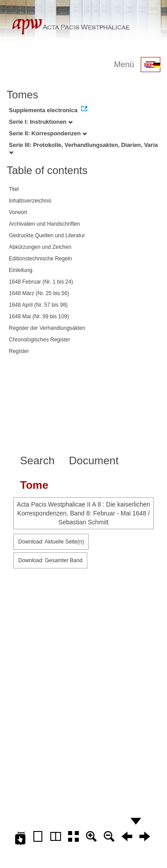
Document (94, 460)
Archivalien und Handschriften (44, 224)
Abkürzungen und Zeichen (40, 247)
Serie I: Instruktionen (41, 122)
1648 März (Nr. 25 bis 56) (39, 293)
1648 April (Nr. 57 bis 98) (38, 305)
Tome (34, 485)
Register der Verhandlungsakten (47, 328)
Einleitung (21, 270)
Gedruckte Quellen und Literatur (47, 235)
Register (19, 351)
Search (37, 460)
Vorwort (18, 212)
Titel (14, 189)
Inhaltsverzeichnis (30, 201)
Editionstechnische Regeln (40, 259)
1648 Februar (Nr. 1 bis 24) (41, 282)
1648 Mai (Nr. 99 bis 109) (39, 316)
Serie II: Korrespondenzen (48, 133)
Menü (124, 65)
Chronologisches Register (39, 340)
